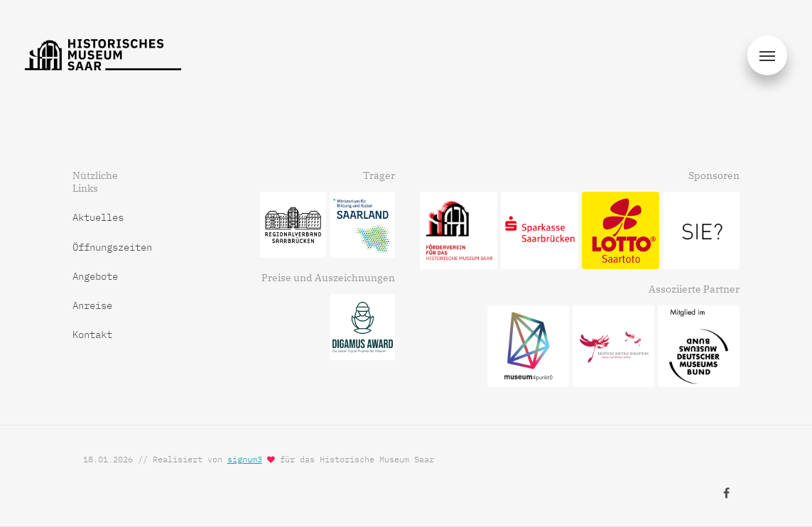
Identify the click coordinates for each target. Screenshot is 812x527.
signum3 (245, 459)
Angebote (95, 276)
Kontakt (92, 335)
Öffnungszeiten (112, 247)
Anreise (92, 305)
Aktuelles (98, 217)
